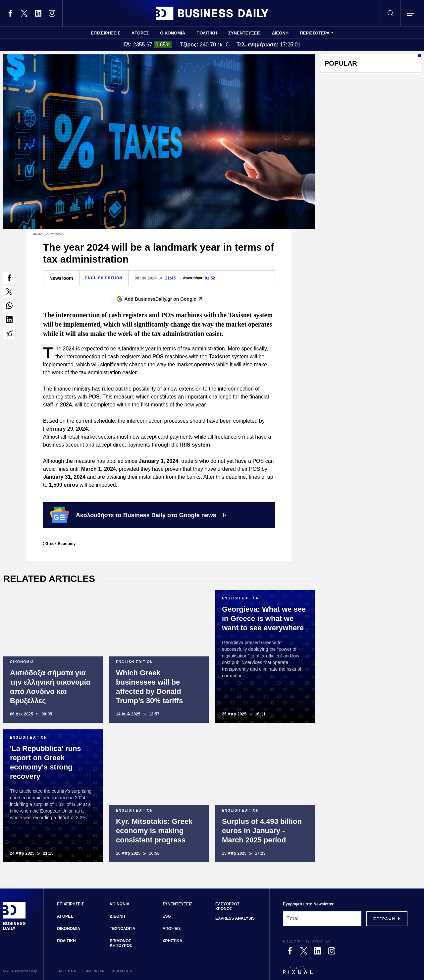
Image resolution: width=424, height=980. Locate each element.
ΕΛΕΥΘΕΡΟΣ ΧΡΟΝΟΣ (227, 906)
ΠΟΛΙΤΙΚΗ (207, 33)
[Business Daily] (15, 929)
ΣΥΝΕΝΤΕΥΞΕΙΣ (244, 33)
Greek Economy (60, 544)
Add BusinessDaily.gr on (165, 299)
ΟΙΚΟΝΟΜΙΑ (173, 33)
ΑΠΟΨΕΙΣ (172, 929)
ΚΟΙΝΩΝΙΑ (120, 904)
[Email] (322, 919)
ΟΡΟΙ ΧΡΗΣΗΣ (122, 971)
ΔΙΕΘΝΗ (280, 33)
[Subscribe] (384, 919)
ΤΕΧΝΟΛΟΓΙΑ (122, 929)
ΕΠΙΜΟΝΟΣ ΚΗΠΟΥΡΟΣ (121, 943)
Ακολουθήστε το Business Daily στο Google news (138, 515)
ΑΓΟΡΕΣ (140, 33)
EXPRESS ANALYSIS (235, 918)
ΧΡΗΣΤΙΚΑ (173, 941)
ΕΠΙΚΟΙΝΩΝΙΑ (93, 971)
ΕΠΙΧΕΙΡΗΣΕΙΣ (106, 33)
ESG (167, 916)
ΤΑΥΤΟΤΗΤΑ (66, 971)
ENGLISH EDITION (104, 278)
